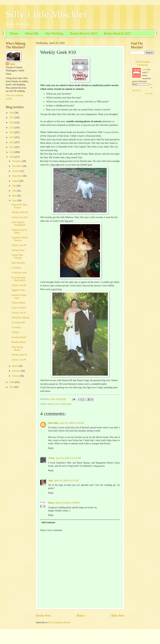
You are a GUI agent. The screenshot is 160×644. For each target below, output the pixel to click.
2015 (12, 128)
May (15, 196)
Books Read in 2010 (84, 33)
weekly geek (66, 404)
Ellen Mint (53, 423)
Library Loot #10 (19, 217)
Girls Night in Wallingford (18, 224)
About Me (32, 33)
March (15, 366)
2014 (12, 132)
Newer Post (43, 615)
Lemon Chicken (19, 308)
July (14, 186)
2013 (12, 137)
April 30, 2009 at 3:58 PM (67, 503)
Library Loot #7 (19, 313)
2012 (12, 142)
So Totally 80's (18, 322)
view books (149, 93)
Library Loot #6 (19, 360)
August (16, 181)
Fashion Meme (18, 303)
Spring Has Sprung (20, 318)
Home (14, 33)
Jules (51, 481)
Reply (51, 448)
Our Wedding (54, 33)
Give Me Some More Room (18, 279)
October (16, 171)
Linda (12, 64)
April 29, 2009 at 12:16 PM (68, 458)
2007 (12, 387)
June (15, 191)
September (17, 176)
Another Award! (19, 337)
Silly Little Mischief (46, 14)
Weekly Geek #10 (20, 212)
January (16, 376)
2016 (12, 123)
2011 (12, 147)
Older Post (117, 615)
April (15, 201)
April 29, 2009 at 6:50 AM (72, 423)
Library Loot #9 (19, 245)
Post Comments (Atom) (59, 622)
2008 (12, 382)
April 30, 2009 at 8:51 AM (66, 481)
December (17, 161)
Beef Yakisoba (18, 263)
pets (57, 404)
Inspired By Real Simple (19, 206)
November (17, 166)
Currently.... (17, 268)
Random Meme (19, 342)
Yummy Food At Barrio (19, 231)
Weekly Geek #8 (19, 355)
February (17, 371)
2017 (12, 118)
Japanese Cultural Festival (20, 239)
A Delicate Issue (19, 273)
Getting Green (18, 250)
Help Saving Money (17, 349)
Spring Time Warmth (17, 256)
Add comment (48, 522)
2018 (12, 113)
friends (51, 404)
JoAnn (51, 458)
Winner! (15, 332)
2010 (12, 152)
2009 (12, 157)
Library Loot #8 (19, 285)
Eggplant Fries (18, 290)
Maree (51, 503)
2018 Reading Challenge (142, 63)
